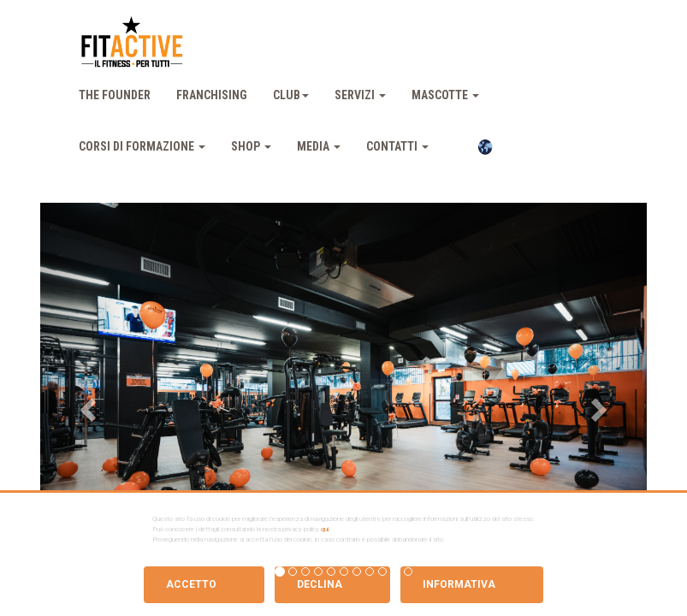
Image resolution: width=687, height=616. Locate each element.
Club (291, 95)
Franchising (212, 95)
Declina (320, 584)
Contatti (397, 146)
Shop (251, 146)
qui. (326, 529)
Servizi (360, 95)
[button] (86, 405)
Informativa (459, 584)
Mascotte (445, 95)
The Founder (115, 95)
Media (319, 146)
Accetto (191, 584)
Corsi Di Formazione (142, 146)
